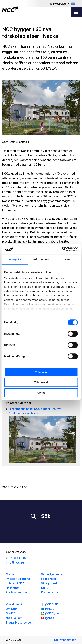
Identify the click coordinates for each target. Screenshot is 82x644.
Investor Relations (18, 579)
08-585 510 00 (16, 558)
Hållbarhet (13, 588)
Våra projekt (49, 583)
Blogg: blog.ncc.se (18, 623)
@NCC (48, 609)
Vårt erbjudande (52, 574)
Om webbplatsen (65, 640)
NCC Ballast (14, 618)
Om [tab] (67, 259)
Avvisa (41, 393)
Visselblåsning (16, 604)
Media (10, 574)
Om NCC (47, 588)
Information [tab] (41, 259)
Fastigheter (49, 579)
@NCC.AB (50, 604)
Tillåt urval (41, 382)
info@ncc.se (15, 562)
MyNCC (11, 613)
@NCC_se (50, 613)
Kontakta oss (50, 592)
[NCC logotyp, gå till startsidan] (10, 9)
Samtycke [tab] (15, 259)
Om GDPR (12, 609)
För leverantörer (17, 592)
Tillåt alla (41, 372)
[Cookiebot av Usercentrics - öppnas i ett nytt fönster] (62, 249)
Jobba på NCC (15, 583)
